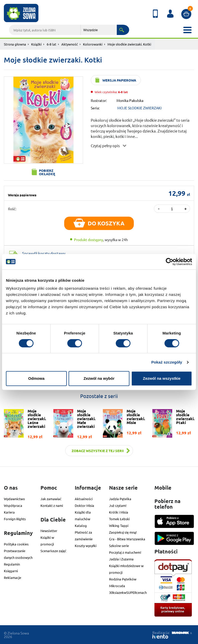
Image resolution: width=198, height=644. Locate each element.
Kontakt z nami (52, 505)
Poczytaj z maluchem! (125, 552)
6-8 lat (51, 44)
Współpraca (13, 505)
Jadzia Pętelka (120, 499)
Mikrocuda (117, 586)
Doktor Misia (84, 505)
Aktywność (70, 44)
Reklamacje (13, 577)
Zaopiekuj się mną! (123, 532)
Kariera (9, 512)
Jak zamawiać (51, 499)
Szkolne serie (119, 546)
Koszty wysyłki (86, 546)
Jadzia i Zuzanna (121, 559)
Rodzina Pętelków (123, 579)
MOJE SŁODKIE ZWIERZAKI (139, 108)
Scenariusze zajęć (53, 551)
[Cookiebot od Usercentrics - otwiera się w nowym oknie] (170, 262)
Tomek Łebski (119, 519)
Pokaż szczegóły (167, 362)
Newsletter (49, 531)
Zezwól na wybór (99, 378)
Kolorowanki (93, 44)
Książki (36, 44)
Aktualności (84, 499)
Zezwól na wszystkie (162, 378)
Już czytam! (118, 505)
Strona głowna (15, 44)
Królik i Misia (119, 512)
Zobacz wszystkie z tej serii (98, 451)
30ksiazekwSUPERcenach (128, 592)
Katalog (81, 526)
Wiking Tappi (119, 526)
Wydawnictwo (14, 499)
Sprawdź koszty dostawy (44, 253)
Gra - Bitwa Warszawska (127, 539)
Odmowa (36, 378)
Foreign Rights (15, 519)
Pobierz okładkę (47, 172)
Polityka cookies (16, 544)
